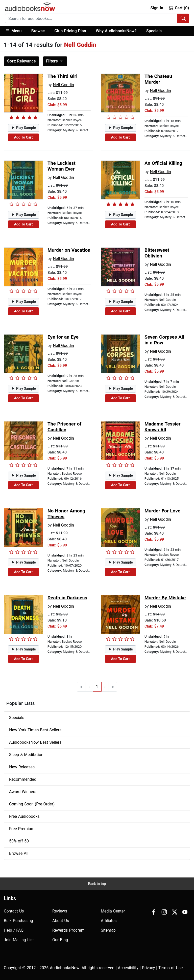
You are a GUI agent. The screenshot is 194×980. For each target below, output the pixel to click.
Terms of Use (171, 968)
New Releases (22, 767)
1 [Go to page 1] (97, 687)
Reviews (60, 911)
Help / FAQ (14, 930)
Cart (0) (179, 8)
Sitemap (108, 930)
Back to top (97, 884)
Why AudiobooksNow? (116, 31)
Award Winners (23, 792)
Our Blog (60, 940)
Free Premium (22, 829)
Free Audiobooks (24, 816)
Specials (154, 31)
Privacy (149, 968)
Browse (38, 31)
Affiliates (109, 921)
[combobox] (97, 18)
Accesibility (128, 968)
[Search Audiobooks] (183, 18)
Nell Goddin (63, 85)
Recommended (23, 779)
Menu (13, 31)
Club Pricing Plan (70, 31)
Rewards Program (68, 930)
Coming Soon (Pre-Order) (32, 804)
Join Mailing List (19, 940)
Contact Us (14, 911)
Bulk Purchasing (18, 921)
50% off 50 (19, 841)
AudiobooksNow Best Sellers (35, 742)
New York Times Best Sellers (35, 730)
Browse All (19, 853)
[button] (16, 31)
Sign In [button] (157, 8)
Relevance (21, 61)
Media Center (113, 911)
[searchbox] (91, 18)
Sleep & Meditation (26, 755)
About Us (61, 921)
